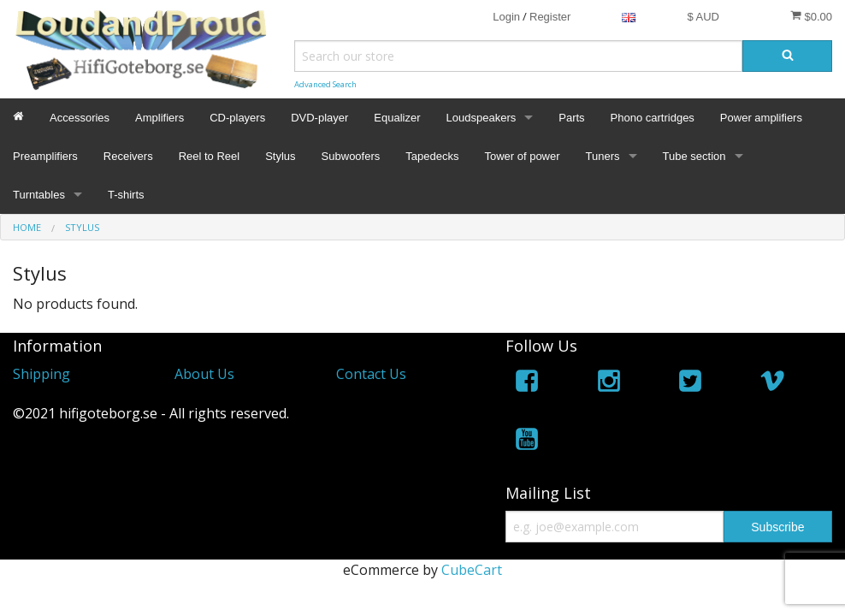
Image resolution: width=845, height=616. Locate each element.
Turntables (39, 195)
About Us (204, 374)
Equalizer (397, 118)
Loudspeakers (482, 118)
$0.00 (811, 16)
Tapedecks (432, 156)
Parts (571, 118)
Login (506, 17)
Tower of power (522, 156)
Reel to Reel (210, 156)
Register (550, 17)
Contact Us (371, 374)
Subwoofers (351, 156)
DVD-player (319, 118)
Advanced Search (325, 84)
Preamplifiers (45, 156)
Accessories (80, 118)
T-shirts (126, 195)
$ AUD (703, 17)
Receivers (128, 156)
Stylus (280, 156)
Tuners (603, 156)
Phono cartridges (653, 118)
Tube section (694, 156)
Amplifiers (160, 118)
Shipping (41, 374)
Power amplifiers (761, 118)
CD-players (237, 118)
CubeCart (472, 570)
